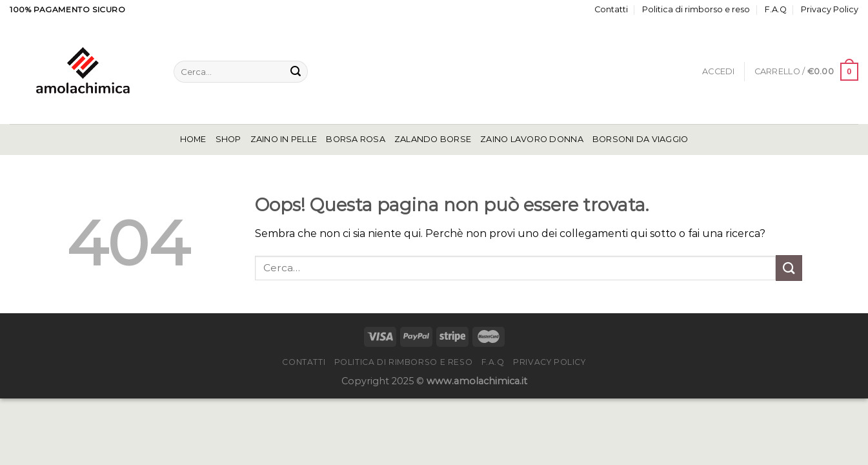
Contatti (611, 9)
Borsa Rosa (356, 139)
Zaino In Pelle (284, 139)
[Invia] (296, 72)
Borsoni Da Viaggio (641, 139)
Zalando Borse (433, 139)
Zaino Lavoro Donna (532, 139)
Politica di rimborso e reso (696, 9)
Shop (228, 139)
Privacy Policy (830, 9)
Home (193, 139)
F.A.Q (776, 9)
